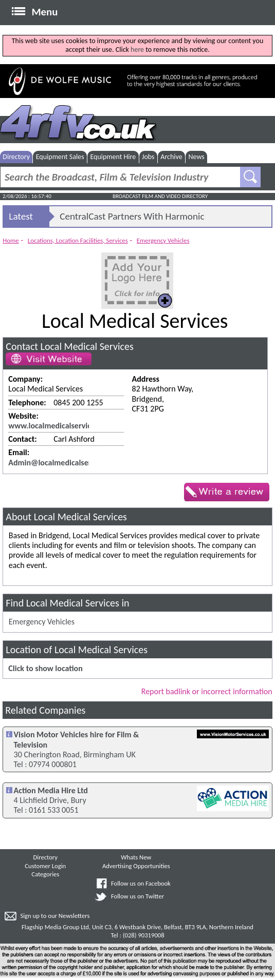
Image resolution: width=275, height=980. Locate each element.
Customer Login (45, 866)
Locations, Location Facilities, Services (78, 240)
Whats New (136, 857)
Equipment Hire (113, 157)
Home (11, 240)
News (196, 157)
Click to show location (45, 668)
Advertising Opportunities (136, 866)
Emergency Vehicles (163, 240)
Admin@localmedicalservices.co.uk (68, 463)
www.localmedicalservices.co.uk (63, 426)
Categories (45, 874)
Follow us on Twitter (137, 896)
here (137, 50)
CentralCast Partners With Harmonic (132, 216)
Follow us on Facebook (141, 883)
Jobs (148, 157)
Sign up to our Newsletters (55, 916)
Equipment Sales (60, 157)
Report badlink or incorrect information (207, 691)
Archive (171, 157)
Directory (16, 157)
